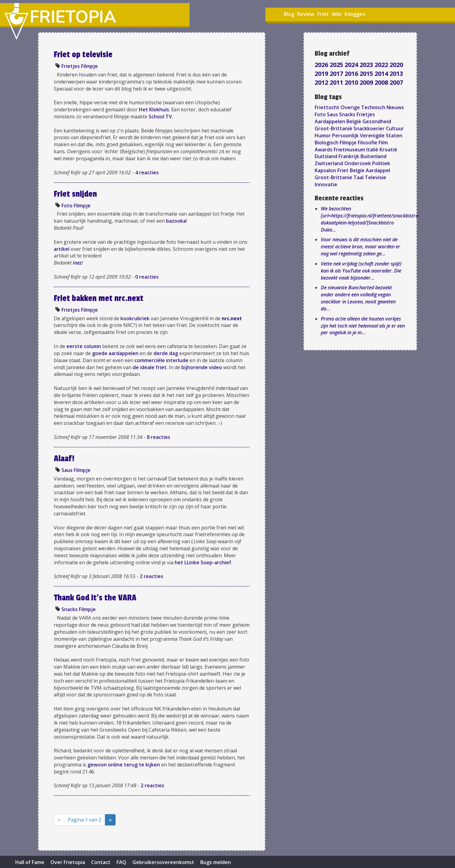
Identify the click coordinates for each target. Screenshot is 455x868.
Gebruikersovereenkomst (163, 862)
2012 (322, 82)
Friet (323, 14)
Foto (67, 206)
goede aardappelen (115, 353)
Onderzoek (358, 163)
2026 (322, 65)
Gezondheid (377, 121)
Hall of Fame (30, 862)
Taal (359, 177)
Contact (101, 862)
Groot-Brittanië (333, 128)
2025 (337, 65)
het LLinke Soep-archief (203, 562)
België (354, 121)
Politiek (381, 163)
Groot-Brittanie (333, 177)
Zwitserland (329, 163)
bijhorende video (202, 367)
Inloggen (355, 14)
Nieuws (395, 107)
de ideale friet (150, 367)
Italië (372, 150)
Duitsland (326, 156)
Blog (289, 14)
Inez (77, 263)
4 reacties (147, 172)
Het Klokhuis (154, 109)
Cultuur (395, 128)
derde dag (166, 353)
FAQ (121, 862)
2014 (382, 74)
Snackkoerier (369, 128)
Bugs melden (216, 862)
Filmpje (89, 66)
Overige (350, 107)
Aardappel (378, 170)
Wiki (337, 14)
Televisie (375, 177)
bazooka (176, 221)
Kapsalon (325, 170)
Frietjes (71, 66)
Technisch (373, 107)
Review (306, 14)
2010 (352, 82)
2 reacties (152, 576)
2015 (367, 74)
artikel (62, 249)
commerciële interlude (161, 360)
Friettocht (327, 107)
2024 (352, 65)
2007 (396, 82)
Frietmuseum (349, 150)
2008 (382, 82)
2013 (396, 74)
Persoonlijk (345, 135)
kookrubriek (135, 318)
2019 (322, 74)
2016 (352, 74)
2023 (367, 65)
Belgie (357, 170)
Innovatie (326, 184)
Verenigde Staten (381, 135)
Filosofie (368, 143)
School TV (160, 117)
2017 (337, 74)
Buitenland (374, 156)
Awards (324, 150)
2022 (382, 65)
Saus (67, 470)
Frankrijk (349, 156)
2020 (396, 65)
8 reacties (159, 437)
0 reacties (147, 277)
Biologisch (327, 143)
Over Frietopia (68, 862)
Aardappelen (330, 121)
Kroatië (388, 150)
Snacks (70, 609)
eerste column (84, 346)
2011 (337, 82)
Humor (323, 135)
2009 (367, 82)
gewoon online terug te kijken (124, 765)
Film (383, 143)
